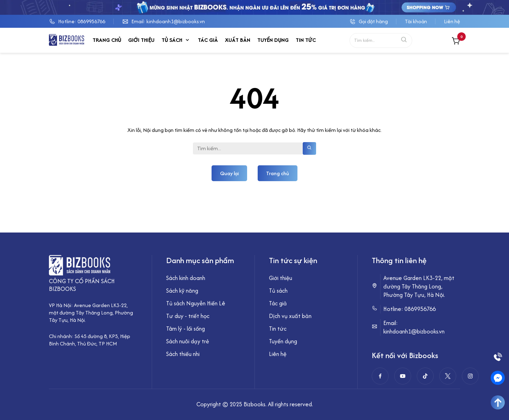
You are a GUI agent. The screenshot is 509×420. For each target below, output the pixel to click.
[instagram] (470, 376)
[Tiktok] (425, 376)
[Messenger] (498, 378)
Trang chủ (107, 40)
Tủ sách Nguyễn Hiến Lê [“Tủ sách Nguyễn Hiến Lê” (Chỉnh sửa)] (196, 303)
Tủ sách (172, 40)
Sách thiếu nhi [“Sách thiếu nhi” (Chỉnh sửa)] (183, 354)
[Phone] (498, 357)
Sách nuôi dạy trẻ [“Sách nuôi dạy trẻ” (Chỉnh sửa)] (188, 341)
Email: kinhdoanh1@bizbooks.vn (168, 21)
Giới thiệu (141, 40)
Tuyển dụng (273, 40)
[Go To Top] (498, 402)
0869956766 (420, 309)
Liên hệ (452, 21)
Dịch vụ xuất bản (290, 316)
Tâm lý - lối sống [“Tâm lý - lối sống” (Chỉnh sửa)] (186, 329)
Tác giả (208, 40)
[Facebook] (380, 376)
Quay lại (229, 173)
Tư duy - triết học (188, 316)
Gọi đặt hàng (373, 21)
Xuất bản (238, 40)
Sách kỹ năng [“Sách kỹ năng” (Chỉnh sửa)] (182, 291)
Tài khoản (416, 21)
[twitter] (448, 376)
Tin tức (306, 40)
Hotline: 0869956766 (82, 21)
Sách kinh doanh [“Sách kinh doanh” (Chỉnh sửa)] (186, 278)
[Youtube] (403, 376)
